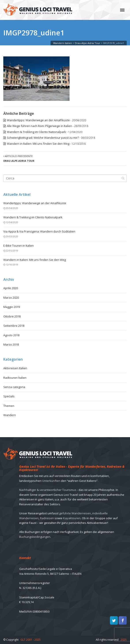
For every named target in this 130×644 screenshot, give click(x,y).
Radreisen (47, 518)
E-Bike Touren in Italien (19, 246)
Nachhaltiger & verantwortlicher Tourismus (48, 490)
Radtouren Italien (15, 378)
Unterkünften (51, 481)
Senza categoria (14, 387)
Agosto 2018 (11, 335)
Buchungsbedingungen (35, 537)
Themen (9, 406)
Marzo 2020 (11, 298)
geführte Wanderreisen (75, 513)
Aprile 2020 (11, 288)
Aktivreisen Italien (15, 368)
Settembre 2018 (14, 326)
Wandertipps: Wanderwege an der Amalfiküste (38, 120)
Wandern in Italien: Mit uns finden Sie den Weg (38, 144)
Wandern (10, 415)
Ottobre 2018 (12, 316)
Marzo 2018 (11, 344)
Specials (9, 396)
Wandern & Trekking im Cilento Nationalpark (36, 132)
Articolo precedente (19, 158)
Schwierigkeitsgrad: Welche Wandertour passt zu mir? (43, 138)
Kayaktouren (72, 518)
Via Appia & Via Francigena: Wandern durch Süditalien (39, 231)
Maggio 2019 (12, 307)
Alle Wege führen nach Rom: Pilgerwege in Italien (39, 126)
